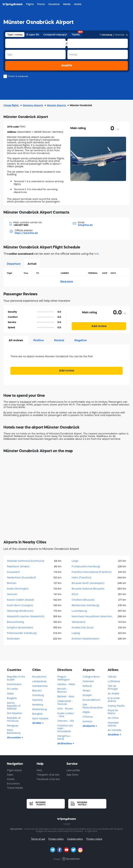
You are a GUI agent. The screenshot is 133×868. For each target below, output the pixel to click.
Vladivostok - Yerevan (65, 703)
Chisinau (88, 717)
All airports (89, 726)
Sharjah (87, 695)
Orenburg (38, 695)
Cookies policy (75, 839)
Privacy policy (56, 839)
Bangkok (37, 714)
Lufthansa (114, 681)
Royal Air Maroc (113, 712)
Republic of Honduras (14, 719)
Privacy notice (94, 839)
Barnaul (37, 691)
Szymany (37, 700)
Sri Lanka (12, 689)
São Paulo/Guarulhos (93, 706)
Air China (113, 718)
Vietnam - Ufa (66, 721)
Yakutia (112, 677)
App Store (72, 775)
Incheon (87, 721)
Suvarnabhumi (91, 700)
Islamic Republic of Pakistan (14, 706)
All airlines (114, 735)
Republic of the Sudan (16, 678)
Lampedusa (39, 681)
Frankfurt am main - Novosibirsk (65, 729)
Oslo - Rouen (65, 709)
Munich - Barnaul (63, 690)
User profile (73, 770)
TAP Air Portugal (113, 687)
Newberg (38, 705)
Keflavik (87, 686)
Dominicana (14, 684)
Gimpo (87, 691)
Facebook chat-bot (48, 779)
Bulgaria (12, 698)
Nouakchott (39, 677)
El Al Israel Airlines (114, 700)
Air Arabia (114, 693)
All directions (65, 743)
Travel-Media (15, 788)
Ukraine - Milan (66, 684)
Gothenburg (39, 709)
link (96, 254)
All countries (14, 738)
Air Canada (114, 730)
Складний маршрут (55, 35)
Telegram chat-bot (48, 775)
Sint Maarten (15, 713)
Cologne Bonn (91, 677)
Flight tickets (14, 770)
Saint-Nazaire (40, 718)
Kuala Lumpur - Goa (66, 715)
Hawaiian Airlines (113, 724)
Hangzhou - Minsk (64, 737)
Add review (99, 326)
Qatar (10, 693)
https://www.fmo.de (26, 233)
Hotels (11, 779)
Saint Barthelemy (14, 732)
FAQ (39, 770)
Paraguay (13, 726)
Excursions (13, 784)
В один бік (33, 35)
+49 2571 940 (21, 225)
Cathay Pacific (116, 706)
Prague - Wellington (64, 678)
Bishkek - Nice (66, 696)
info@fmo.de (85, 225)
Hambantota (40, 686)
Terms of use (38, 839)
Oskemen (88, 681)
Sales (10, 775)
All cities (37, 723)
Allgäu (86, 712)
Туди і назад (15, 35)
